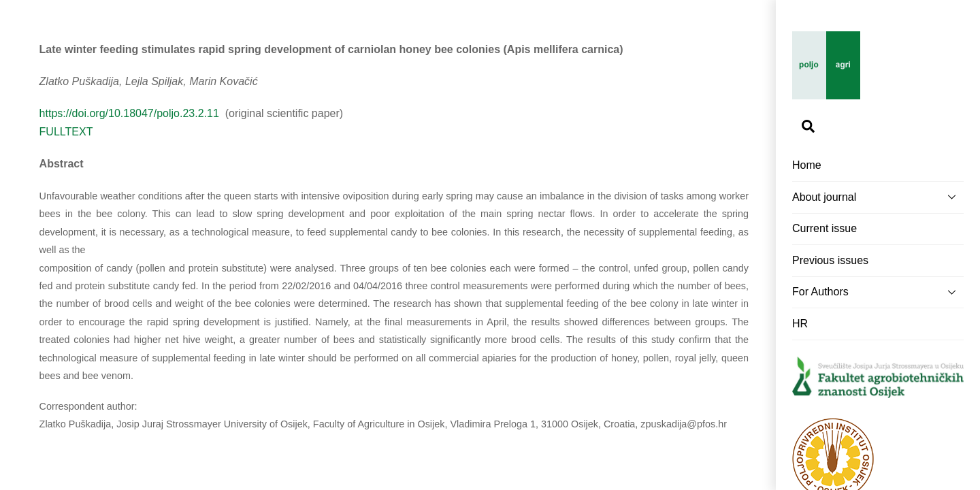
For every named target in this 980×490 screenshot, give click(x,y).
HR (800, 324)
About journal (878, 197)
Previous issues (830, 260)
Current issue (824, 228)
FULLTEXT (66, 132)
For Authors (878, 292)
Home (807, 165)
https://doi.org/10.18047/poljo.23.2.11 (131, 113)
